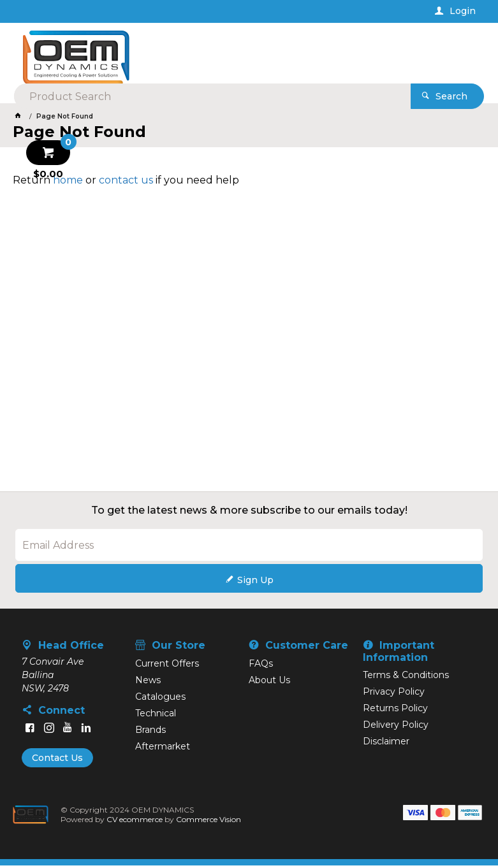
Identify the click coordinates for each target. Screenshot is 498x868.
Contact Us (57, 760)
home (68, 182)
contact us (126, 182)
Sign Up (255, 582)
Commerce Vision (209, 822)
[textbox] (245, 51)
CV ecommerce (135, 822)
